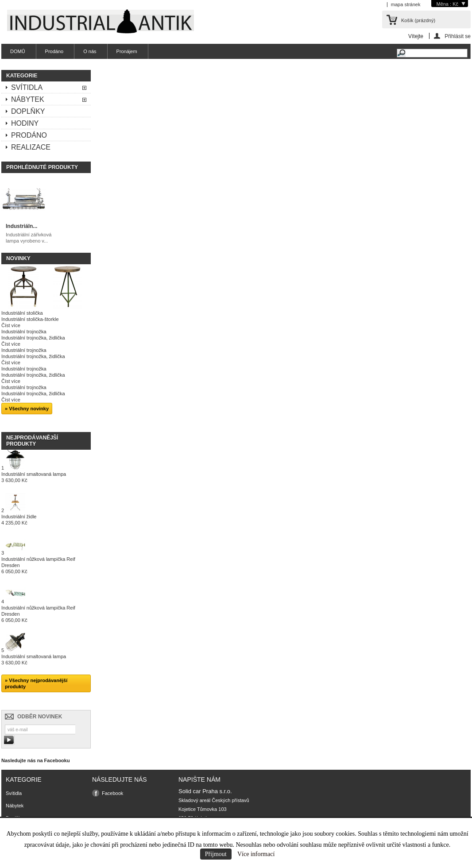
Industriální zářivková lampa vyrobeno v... (29, 238)
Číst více (11, 325)
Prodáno (54, 51)
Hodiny (25, 123)
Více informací (256, 854)
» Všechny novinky (27, 409)
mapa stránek (406, 4)
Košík (418, 20)
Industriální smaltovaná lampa (34, 477)
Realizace (31, 147)
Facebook (112, 793)
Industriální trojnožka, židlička (33, 338)
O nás (90, 51)
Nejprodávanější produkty (32, 441)
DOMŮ (18, 51)
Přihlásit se (458, 36)
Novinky (18, 258)
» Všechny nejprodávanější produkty (36, 683)
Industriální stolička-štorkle (30, 319)
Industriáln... (21, 226)
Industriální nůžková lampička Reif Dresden (38, 565)
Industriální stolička (22, 313)
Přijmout (216, 854)
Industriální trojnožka (24, 332)
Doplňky (28, 111)
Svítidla (27, 87)
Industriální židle (19, 520)
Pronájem (127, 51)
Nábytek (28, 99)
